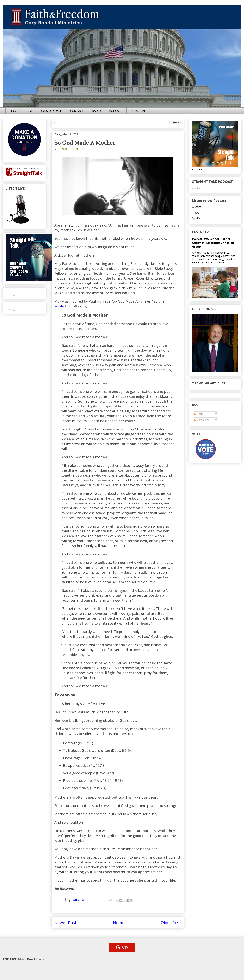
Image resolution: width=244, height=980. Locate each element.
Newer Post (65, 923)
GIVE (30, 111)
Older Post (171, 923)
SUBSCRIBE (138, 111)
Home (119, 923)
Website (197, 207)
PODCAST (116, 111)
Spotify (196, 218)
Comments (202, 420)
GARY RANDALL (52, 111)
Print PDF (67, 149)
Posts (199, 414)
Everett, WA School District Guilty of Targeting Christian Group (213, 243)
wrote (59, 306)
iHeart (195, 213)
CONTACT (77, 111)
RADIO (96, 111)
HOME (14, 111)
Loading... (11, 294)
